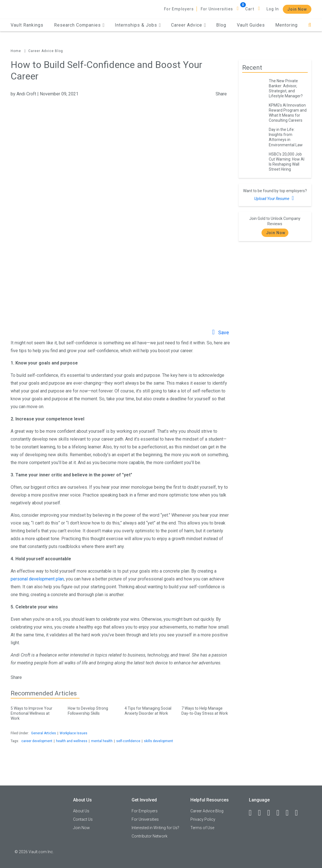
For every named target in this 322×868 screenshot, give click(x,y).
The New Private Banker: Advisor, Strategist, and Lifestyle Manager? (286, 88)
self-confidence (128, 741)
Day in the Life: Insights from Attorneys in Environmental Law (286, 137)
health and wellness (72, 741)
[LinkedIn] (262, 813)
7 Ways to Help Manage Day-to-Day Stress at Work (206, 710)
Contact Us (83, 819)
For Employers (179, 9)
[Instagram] (281, 813)
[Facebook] (253, 813)
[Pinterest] (290, 813)
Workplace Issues (73, 733)
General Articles (44, 733)
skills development (158, 741)
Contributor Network (150, 836)
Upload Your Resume (275, 198)
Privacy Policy (203, 819)
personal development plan (37, 579)
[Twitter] (271, 813)
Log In (273, 9)
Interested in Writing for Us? (155, 828)
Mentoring (286, 25)
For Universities (217, 9)
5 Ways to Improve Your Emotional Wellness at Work (35, 712)
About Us (81, 811)
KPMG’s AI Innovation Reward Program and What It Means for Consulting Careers (288, 113)
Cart (250, 9)
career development (37, 741)
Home (16, 51)
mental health (102, 741)
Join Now (297, 9)
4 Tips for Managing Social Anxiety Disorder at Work (149, 710)
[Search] (310, 25)
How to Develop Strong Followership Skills (92, 710)
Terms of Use (202, 828)
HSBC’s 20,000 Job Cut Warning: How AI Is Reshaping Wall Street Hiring (287, 162)
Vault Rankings (27, 25)
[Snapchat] (299, 813)
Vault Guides (251, 25)
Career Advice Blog (46, 51)
